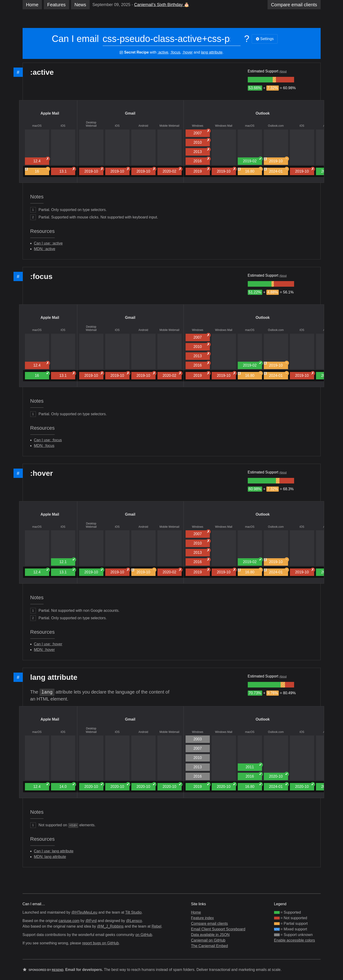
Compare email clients (209, 924)
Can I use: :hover (48, 644)
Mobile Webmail (169, 126)
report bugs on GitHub (100, 943)
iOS (63, 126)
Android (143, 126)
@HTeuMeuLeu (84, 912)
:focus (175, 52)
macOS (37, 126)
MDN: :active (45, 249)
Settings (265, 39)
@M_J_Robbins (110, 926)
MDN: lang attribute (50, 857)
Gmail (130, 113)
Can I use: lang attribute (54, 851)
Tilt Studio (134, 912)
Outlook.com (276, 126)
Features (56, 5)
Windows (198, 126)
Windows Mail (224, 126)
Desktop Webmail (91, 124)
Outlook (263, 113)
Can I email (75, 39)
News (80, 5)
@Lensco (134, 921)
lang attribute (212, 52)
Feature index (202, 918)
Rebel (156, 926)
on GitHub (144, 935)
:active (163, 52)
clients (294, 5)
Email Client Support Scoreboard (218, 929)
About (283, 71)
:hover (187, 52)
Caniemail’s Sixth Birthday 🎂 (162, 5)
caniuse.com (69, 921)
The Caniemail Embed (209, 946)
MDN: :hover (44, 650)
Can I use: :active (48, 243)
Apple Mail (50, 113)
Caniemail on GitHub (208, 940)
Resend (58, 970)
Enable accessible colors (295, 940)
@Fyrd (91, 921)
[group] (260, 80)
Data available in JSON (210, 935)
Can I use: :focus (48, 440)
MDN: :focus (44, 446)
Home (32, 5)
